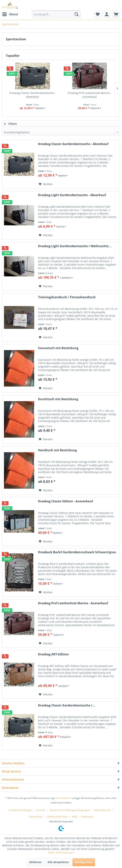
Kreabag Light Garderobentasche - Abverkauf (72, 195)
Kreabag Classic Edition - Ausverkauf (65, 501)
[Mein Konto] (107, 14)
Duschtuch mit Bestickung (58, 399)
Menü (10, 14)
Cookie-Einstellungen (20, 810)
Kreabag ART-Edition (53, 654)
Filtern (10, 124)
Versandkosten (63, 798)
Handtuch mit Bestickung (57, 450)
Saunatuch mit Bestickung (58, 348)
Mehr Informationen (61, 853)
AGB (74, 817)
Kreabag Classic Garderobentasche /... (67, 705)
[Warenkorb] (116, 14)
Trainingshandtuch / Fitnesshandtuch (67, 297)
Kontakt (41, 810)
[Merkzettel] (97, 14)
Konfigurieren (84, 862)
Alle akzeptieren (58, 862)
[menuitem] (10, 14)
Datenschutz (36, 817)
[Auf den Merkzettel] (46, 184)
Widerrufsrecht (102, 810)
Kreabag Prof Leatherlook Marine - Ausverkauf (89, 95)
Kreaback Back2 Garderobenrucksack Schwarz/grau (77, 552)
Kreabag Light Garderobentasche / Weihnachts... (75, 246)
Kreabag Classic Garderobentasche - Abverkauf (33, 95)
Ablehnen (35, 862)
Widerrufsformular (57, 817)
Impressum (87, 817)
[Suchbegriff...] (56, 14)
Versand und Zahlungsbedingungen (70, 810)
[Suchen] (77, 14)
